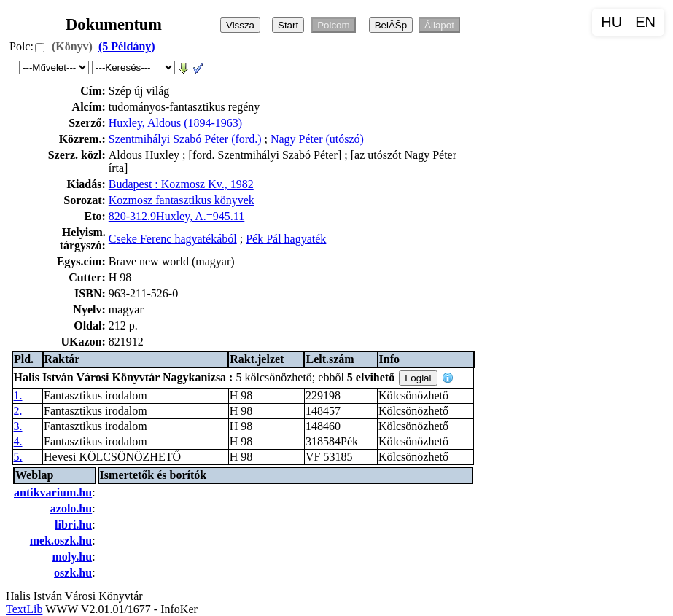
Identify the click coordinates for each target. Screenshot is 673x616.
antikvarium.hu (53, 492)
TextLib (24, 609)
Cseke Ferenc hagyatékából (173, 239)
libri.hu (73, 525)
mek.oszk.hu (61, 541)
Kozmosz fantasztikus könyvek (182, 200)
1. (18, 395)
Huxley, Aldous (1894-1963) (175, 123)
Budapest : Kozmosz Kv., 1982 (181, 184)
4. (18, 441)
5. (18, 457)
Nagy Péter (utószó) (317, 139)
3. (18, 426)
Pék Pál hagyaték (286, 239)
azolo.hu (71, 508)
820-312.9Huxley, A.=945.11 (177, 216)
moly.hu (72, 557)
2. (18, 411)
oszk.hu (73, 573)
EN (645, 22)
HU (611, 22)
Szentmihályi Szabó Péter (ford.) (187, 139)
